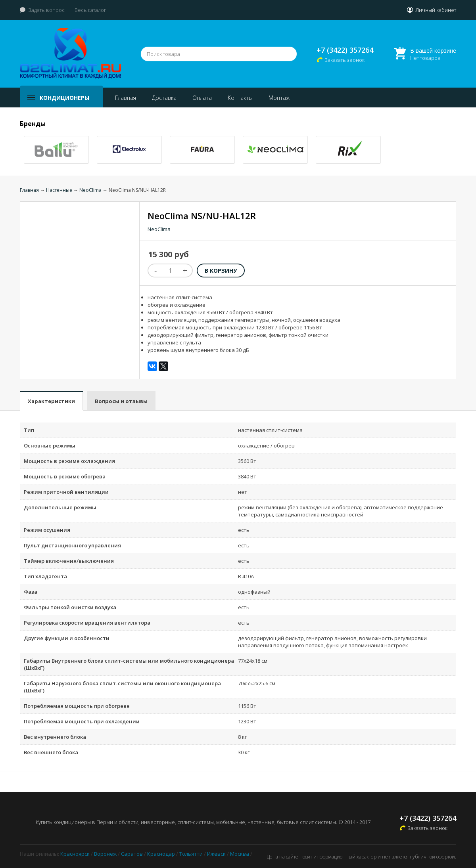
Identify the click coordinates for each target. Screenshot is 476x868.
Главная (126, 98)
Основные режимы (50, 445)
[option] (56, 150)
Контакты (240, 98)
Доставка (164, 98)
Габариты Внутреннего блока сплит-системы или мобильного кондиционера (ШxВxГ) (129, 664)
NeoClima (90, 190)
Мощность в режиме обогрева (65, 476)
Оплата (202, 98)
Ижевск (216, 854)
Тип (29, 430)
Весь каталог (90, 10)
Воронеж (105, 854)
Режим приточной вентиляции (66, 492)
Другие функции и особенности (67, 638)
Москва (240, 854)
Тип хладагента (45, 576)
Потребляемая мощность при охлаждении (82, 721)
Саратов (132, 854)
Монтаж (279, 98)
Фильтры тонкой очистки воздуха (70, 607)
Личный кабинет (436, 10)
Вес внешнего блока (51, 752)
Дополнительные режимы (60, 507)
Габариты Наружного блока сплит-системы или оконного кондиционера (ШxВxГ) (122, 687)
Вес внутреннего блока (55, 737)
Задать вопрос (46, 10)
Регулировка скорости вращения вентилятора (87, 623)
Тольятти (191, 854)
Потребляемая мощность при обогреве (77, 706)
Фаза (31, 592)
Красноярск (75, 854)
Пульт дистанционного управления (72, 545)
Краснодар (161, 854)
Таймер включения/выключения (69, 561)
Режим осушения (47, 530)
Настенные (59, 190)
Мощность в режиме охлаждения (69, 461)
